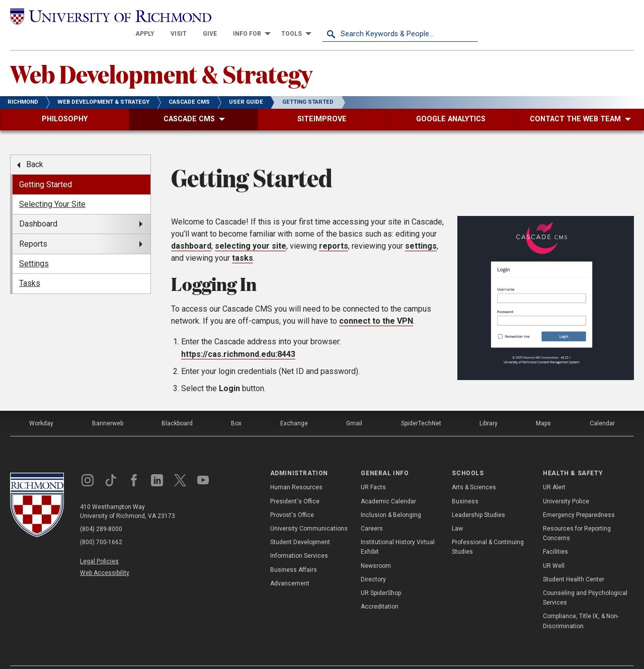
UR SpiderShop (381, 575)
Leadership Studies (478, 497)
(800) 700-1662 (101, 525)
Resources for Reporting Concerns (577, 516)
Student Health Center (574, 562)
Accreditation (380, 589)
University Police (566, 483)
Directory (373, 562)
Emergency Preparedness (579, 497)
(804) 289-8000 (101, 511)
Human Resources (296, 470)
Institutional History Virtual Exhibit (398, 529)
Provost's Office (292, 497)
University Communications (309, 511)
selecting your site (251, 228)
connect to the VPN (376, 303)
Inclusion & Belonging (391, 497)
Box (236, 406)
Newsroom (376, 548)
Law (457, 511)
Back (35, 147)
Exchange (294, 406)
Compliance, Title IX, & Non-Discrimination (581, 603)
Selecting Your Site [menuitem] (52, 187)
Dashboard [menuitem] (38, 206)
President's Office (295, 483)
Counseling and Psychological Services (585, 580)
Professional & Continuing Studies (488, 529)
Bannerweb (108, 406)
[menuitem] (301, 16)
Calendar (602, 406)
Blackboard (177, 406)
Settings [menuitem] (34, 246)
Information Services (299, 538)
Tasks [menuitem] (30, 266)
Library (489, 406)
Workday (41, 406)
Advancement (290, 566)
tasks (243, 240)
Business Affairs (294, 552)
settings (421, 228)
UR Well (554, 548)
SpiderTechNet (421, 406)
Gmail (354, 406)
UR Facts (373, 470)
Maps (543, 406)
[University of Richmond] (88, 16)
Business (465, 483)
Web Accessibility (105, 555)
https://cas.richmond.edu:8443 (238, 337)
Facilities (555, 534)
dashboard (191, 228)
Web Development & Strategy (161, 56)
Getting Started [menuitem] (46, 166)
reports (334, 228)
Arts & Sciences (474, 470)
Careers (372, 511)
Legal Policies (99, 544)
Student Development (300, 525)
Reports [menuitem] (33, 226)
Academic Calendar (388, 483)
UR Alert (554, 470)
